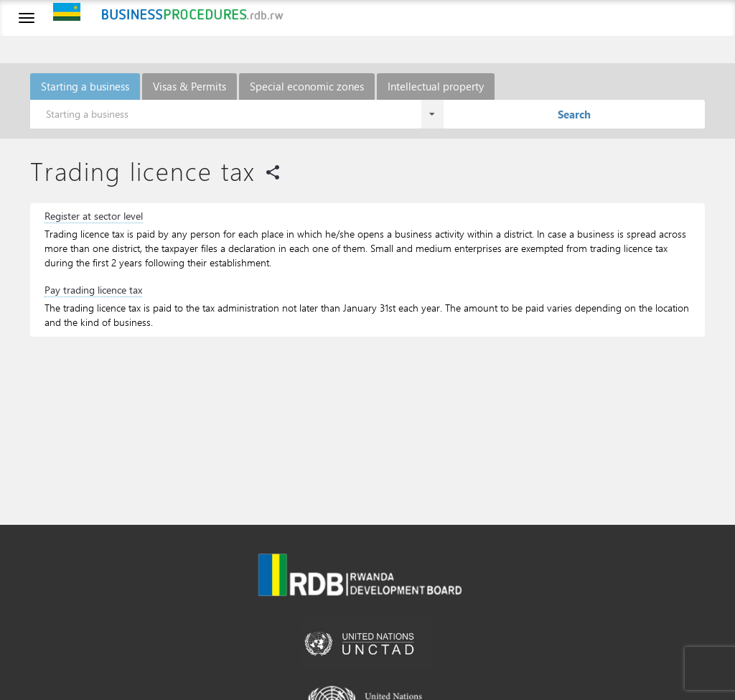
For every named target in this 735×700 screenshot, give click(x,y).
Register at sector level (94, 216)
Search (574, 114)
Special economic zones (307, 86)
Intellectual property (436, 86)
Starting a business (85, 86)
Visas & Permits (189, 86)
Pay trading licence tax (93, 290)
